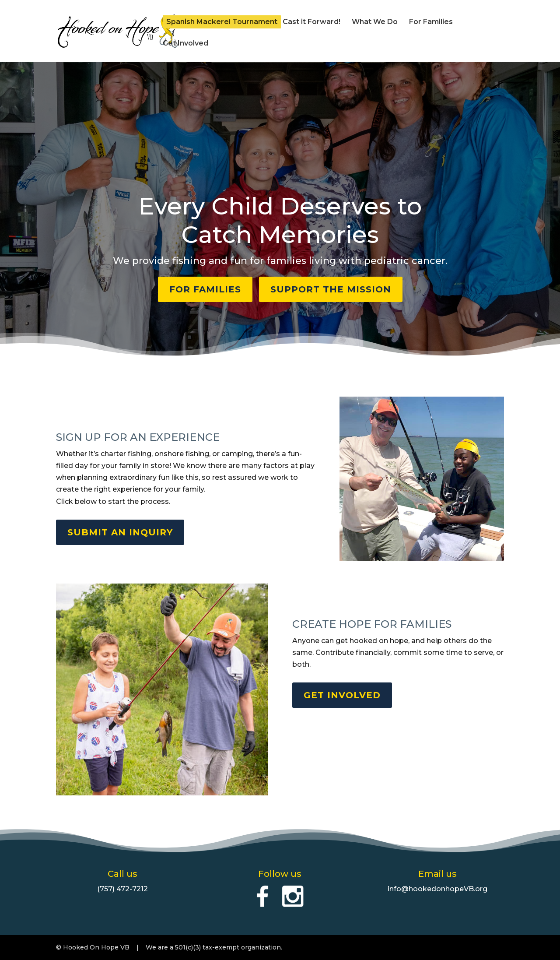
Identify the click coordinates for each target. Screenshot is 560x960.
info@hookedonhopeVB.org (437, 889)
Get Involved (185, 44)
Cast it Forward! (311, 22)
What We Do (375, 22)
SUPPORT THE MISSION (331, 289)
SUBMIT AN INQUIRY (120, 532)
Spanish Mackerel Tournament (222, 22)
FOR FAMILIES (205, 289)
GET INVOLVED (342, 695)
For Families (431, 22)
